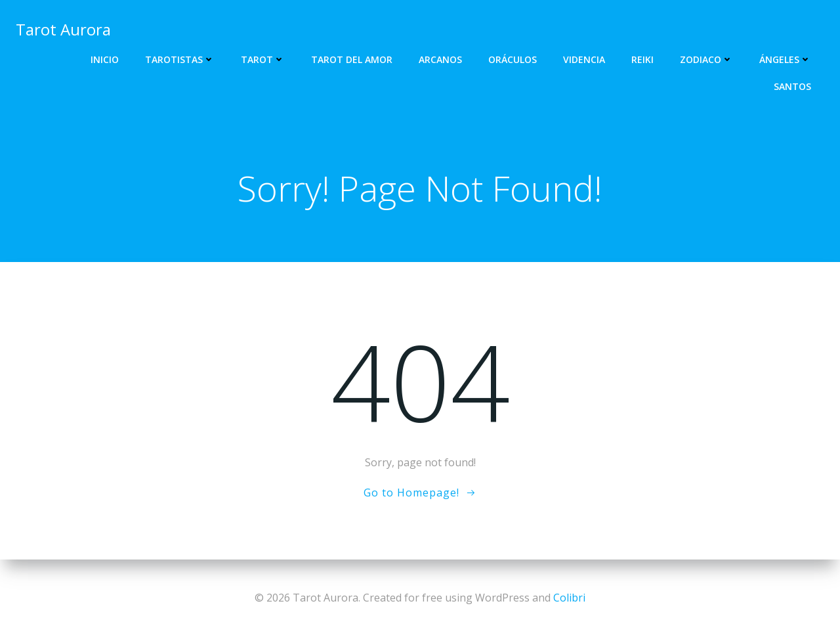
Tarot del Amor (352, 59)
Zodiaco (706, 59)
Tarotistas (180, 59)
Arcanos (440, 59)
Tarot (263, 59)
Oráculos (513, 59)
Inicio (105, 59)
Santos (792, 86)
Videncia (584, 59)
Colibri (569, 598)
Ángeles (785, 59)
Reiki (642, 59)
